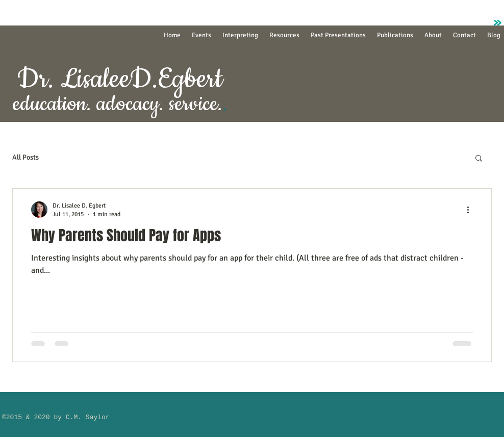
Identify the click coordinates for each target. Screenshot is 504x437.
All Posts (26, 157)
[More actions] (471, 210)
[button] (479, 159)
